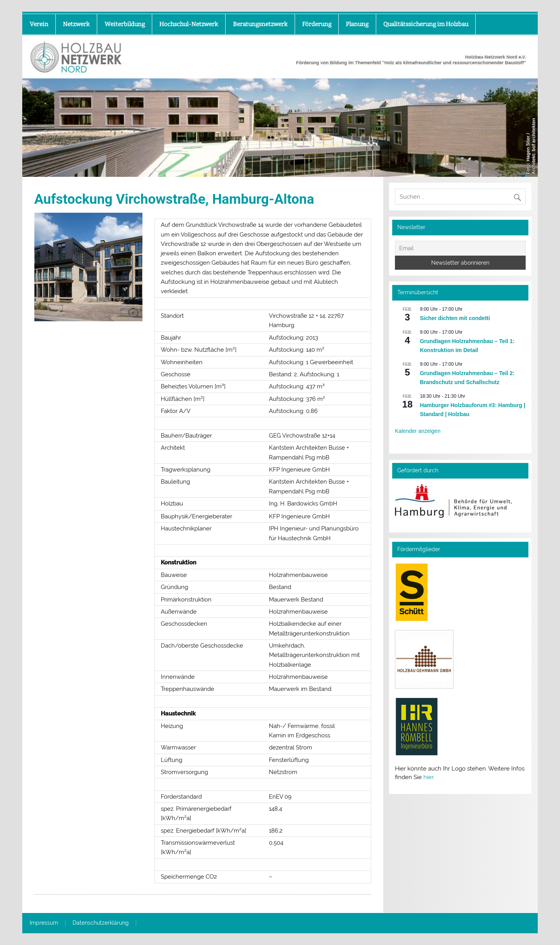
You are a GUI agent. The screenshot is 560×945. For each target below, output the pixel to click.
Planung (357, 24)
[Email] (460, 248)
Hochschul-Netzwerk (189, 24)
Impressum (44, 923)
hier (428, 777)
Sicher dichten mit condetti (455, 318)
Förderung (317, 24)
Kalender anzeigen (418, 431)
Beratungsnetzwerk (260, 24)
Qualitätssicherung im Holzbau (426, 24)
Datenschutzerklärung (101, 923)
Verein (39, 24)
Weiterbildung (125, 24)
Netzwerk (76, 24)
